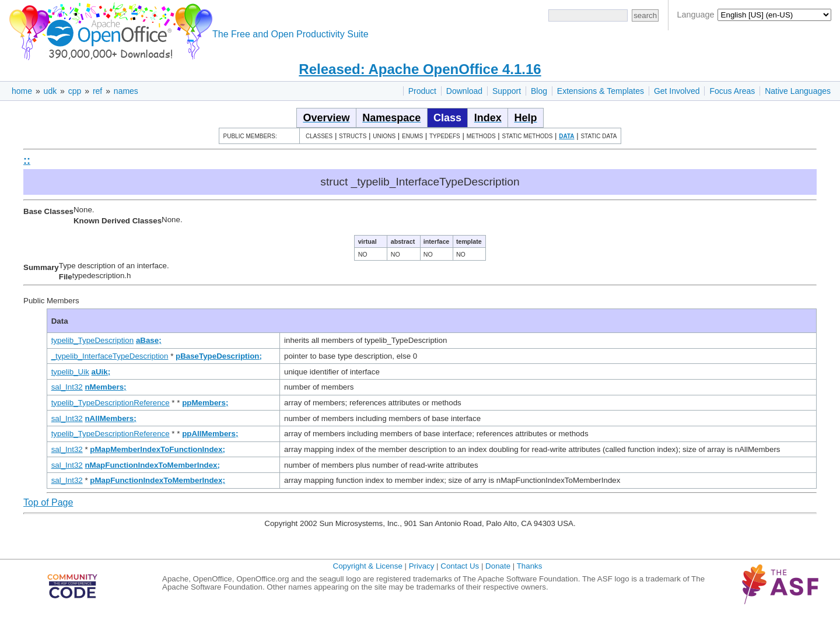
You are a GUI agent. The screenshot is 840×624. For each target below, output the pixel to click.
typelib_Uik (70, 372)
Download (464, 91)
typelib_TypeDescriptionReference (111, 403)
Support (507, 91)
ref (97, 91)
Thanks (530, 566)
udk (50, 91)
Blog (539, 91)
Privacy (422, 566)
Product (422, 91)
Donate (498, 566)
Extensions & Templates (601, 91)
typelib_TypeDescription (93, 340)
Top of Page (48, 502)
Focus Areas (732, 91)
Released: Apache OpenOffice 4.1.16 (420, 69)
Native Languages (798, 91)
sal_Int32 (67, 387)
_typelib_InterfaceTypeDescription (110, 356)
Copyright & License (368, 566)
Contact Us (460, 566)
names (126, 91)
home (22, 91)
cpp (75, 91)
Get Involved (677, 91)
